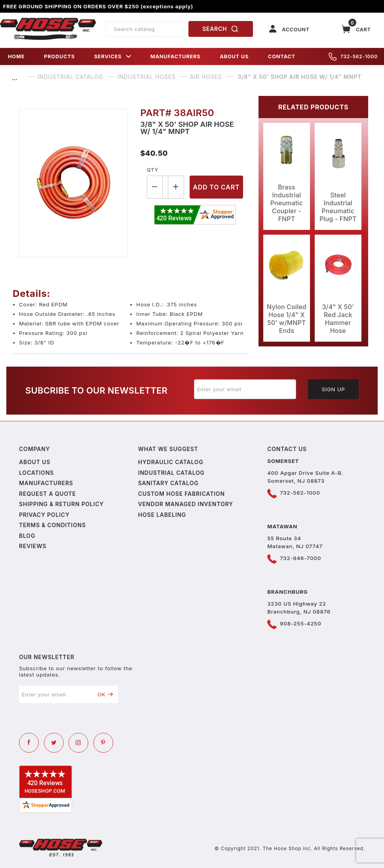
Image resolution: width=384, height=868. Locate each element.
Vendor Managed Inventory (186, 504)
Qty (153, 170)
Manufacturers (46, 483)
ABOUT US (234, 56)
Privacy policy (44, 515)
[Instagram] (78, 743)
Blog (27, 536)
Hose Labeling (162, 515)
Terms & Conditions (52, 525)
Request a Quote (48, 494)
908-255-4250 (300, 623)
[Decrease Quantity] (155, 187)
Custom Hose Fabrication (182, 494)
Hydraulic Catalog (171, 462)
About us (35, 462)
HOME (16, 56)
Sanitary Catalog (168, 483)
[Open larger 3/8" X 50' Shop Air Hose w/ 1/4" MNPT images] (73, 183)
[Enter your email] (245, 389)
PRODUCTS (59, 56)
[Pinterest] (103, 743)
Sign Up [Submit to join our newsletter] (334, 389)
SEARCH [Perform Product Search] (221, 29)
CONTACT (282, 56)
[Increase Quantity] (176, 187)
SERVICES (113, 56)
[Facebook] (29, 743)
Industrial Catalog (171, 473)
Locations (36, 473)
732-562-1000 (353, 57)
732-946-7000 (300, 558)
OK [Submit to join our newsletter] (105, 694)
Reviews (33, 546)
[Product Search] (145, 29)
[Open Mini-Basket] (356, 29)
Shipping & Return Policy (61, 504)
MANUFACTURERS (176, 56)
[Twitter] (54, 743)
